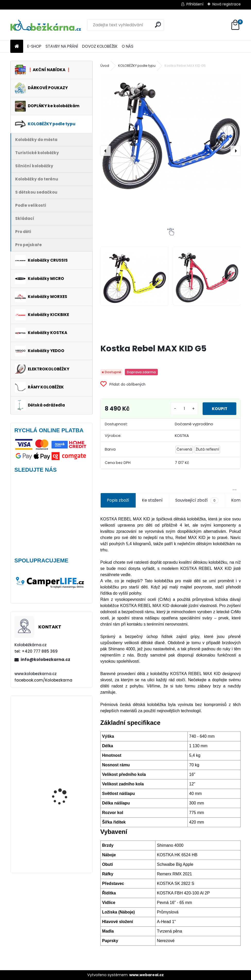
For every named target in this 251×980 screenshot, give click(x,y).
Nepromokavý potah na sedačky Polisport (66, 826)
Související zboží (197, 500)
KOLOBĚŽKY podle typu (137, 66)
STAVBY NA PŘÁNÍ (62, 46)
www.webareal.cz (146, 975)
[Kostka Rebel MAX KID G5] (171, 132)
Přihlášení (195, 4)
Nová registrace (227, 4)
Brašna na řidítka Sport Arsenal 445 (65, 782)
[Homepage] (17, 47)
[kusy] (181, 409)
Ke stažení (152, 500)
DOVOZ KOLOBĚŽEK (100, 46)
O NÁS (128, 46)
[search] (158, 25)
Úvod (105, 66)
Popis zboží (118, 500)
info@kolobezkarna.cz (45, 659)
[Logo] (46, 25)
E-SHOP (34, 46)
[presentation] (106, 151)
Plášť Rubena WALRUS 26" (63, 723)
